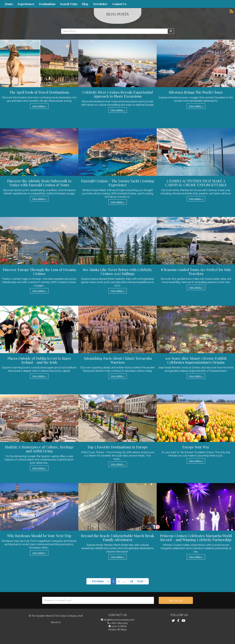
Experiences (26, 4)
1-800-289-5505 (119, 623)
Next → (142, 581)
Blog (85, 4)
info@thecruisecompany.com (119, 620)
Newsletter (100, 4)
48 (131, 581)
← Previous (96, 581)
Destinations (47, 4)
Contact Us (119, 4)
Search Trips (69, 4)
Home (9, 4)
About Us (56, 622)
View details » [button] (39, 106)
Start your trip (176, 600)
